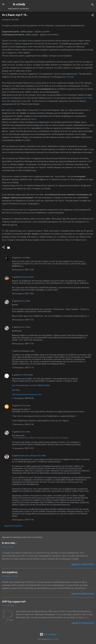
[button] (92, 16)
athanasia (25, 277)
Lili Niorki (25, 375)
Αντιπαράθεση (10, 572)
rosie (23, 258)
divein (24, 406)
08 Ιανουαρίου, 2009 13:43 (23, 270)
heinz (23, 301)
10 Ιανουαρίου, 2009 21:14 (23, 368)
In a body (19, 4)
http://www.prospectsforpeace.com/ (27, 394)
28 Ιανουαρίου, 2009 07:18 (23, 520)
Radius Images (54, 639)
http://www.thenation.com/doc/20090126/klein (31, 385)
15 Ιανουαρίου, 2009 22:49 (23, 424)
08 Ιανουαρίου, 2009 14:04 (23, 294)
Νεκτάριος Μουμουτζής (31, 456)
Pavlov (34, 119)
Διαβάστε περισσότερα (83, 565)
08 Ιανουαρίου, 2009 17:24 (23, 344)
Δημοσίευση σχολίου (13, 526)
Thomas (69, 77)
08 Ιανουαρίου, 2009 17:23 (23, 320)
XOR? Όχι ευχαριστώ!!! (14, 602)
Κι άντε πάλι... (9, 543)
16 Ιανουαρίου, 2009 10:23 (23, 448)
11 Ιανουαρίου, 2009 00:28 (23, 398)
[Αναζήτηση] (92, 5)
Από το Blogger (48, 634)
